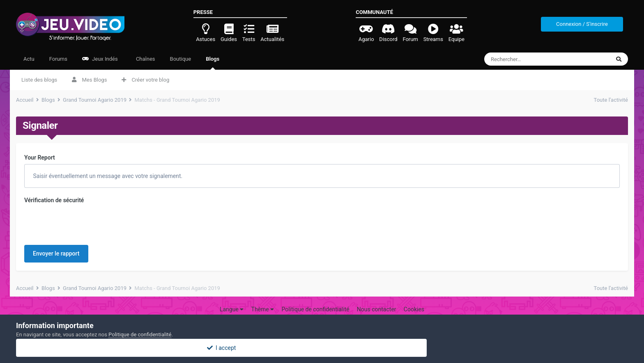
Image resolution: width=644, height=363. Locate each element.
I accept (322, 348)
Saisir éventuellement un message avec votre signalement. (107, 176)
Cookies (414, 309)
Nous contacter (377, 309)
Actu (29, 59)
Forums (58, 59)
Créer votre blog (145, 80)
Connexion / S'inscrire (582, 24)
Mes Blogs (89, 80)
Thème (263, 309)
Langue (232, 309)
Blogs (213, 63)
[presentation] (87, 223)
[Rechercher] (532, 59)
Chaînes (145, 59)
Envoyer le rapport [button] (56, 253)
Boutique (181, 59)
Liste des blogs (39, 80)
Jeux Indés (100, 59)
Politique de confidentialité (315, 309)
